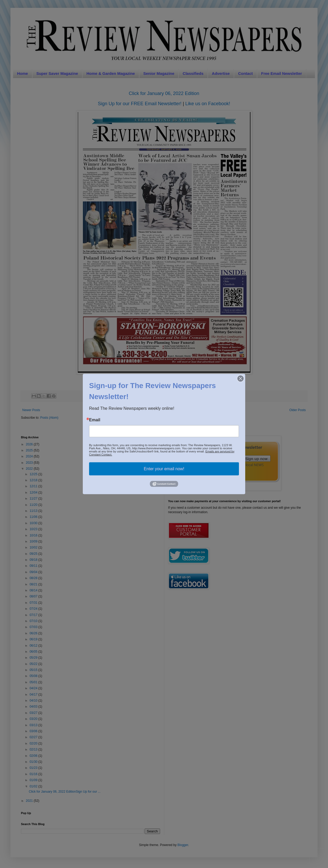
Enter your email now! (164, 469)
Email (95, 420)
